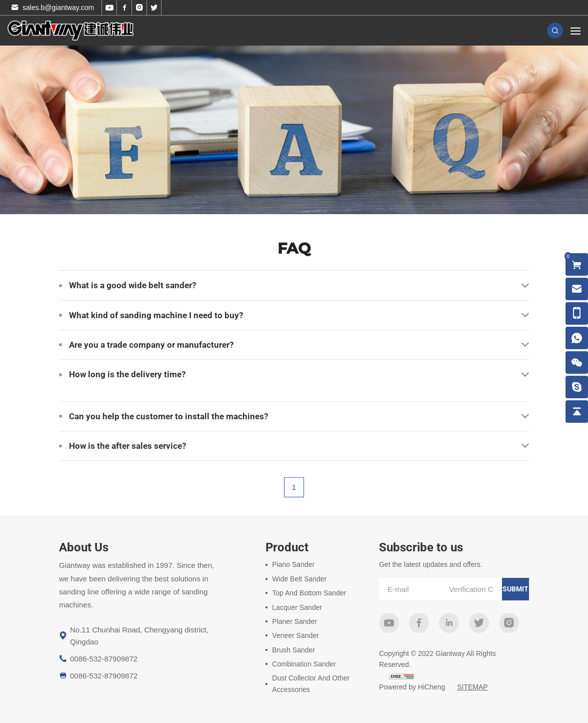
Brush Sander (293, 650)
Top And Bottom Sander (309, 593)
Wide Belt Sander (299, 579)
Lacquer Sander (297, 607)
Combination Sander (304, 664)
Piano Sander (293, 564)
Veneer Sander (295, 635)
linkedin (449, 623)
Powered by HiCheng (412, 687)
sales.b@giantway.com (58, 8)
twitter (479, 623)
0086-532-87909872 (104, 659)
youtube (389, 623)
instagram (509, 623)
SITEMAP (472, 687)
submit (515, 589)
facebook (419, 623)
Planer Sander (294, 621)
